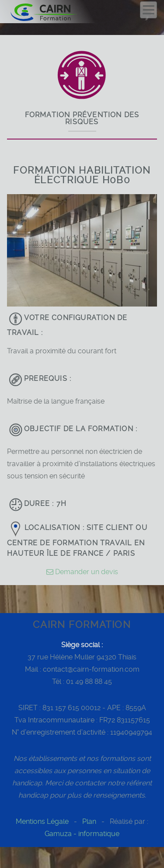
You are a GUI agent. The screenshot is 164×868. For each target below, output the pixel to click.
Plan (89, 821)
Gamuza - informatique (82, 834)
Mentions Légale (42, 821)
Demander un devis (82, 572)
